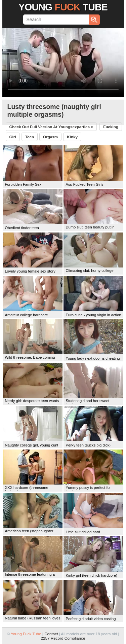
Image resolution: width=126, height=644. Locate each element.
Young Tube (63, 7)
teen (30, 137)
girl (13, 137)
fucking (111, 127)
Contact (51, 634)
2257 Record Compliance (63, 638)
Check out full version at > (51, 127)
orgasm (50, 137)
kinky (72, 137)
